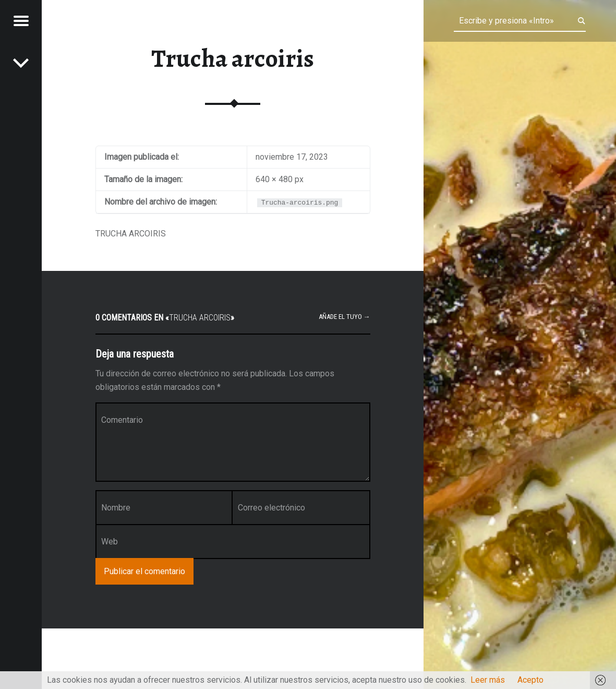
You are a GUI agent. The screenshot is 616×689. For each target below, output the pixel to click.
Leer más (488, 680)
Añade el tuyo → (345, 317)
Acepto (530, 680)
